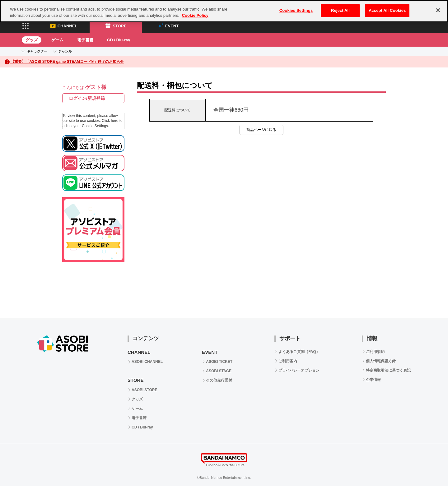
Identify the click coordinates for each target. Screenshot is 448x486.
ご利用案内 (288, 361)
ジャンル (65, 51)
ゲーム (57, 40)
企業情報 (373, 380)
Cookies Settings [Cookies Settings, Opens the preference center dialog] (296, 10)
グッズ (32, 40)
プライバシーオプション (299, 370)
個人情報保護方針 (381, 361)
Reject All (340, 10)
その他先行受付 (219, 380)
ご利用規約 (375, 352)
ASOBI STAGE (219, 371)
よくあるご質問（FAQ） (299, 352)
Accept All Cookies (387, 10)
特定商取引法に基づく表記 (388, 370)
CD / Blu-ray (119, 40)
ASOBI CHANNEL (147, 362)
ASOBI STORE (144, 390)
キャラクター (37, 51)
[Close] (438, 10)
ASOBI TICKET (219, 362)
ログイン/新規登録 (87, 98)
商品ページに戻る (261, 130)
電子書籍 (85, 40)
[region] (224, 11)
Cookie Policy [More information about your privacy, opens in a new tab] (195, 15)
